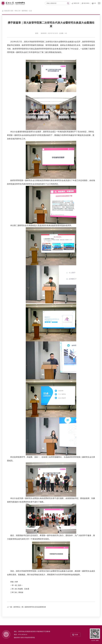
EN (95, 3)
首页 (12, 11)
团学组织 (25, 11)
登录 (77, 635)
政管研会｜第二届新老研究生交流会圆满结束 (30, 607)
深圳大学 (76, 3)
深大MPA (86, 3)
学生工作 (18, 11)
